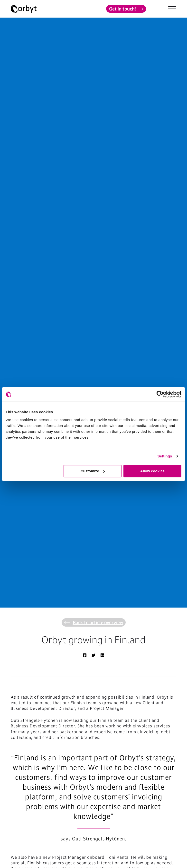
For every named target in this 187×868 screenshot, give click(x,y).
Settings (165, 456)
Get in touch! (126, 9)
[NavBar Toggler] (172, 9)
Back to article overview (94, 622)
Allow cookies (152, 471)
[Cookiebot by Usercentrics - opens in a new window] (160, 394)
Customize (93, 471)
